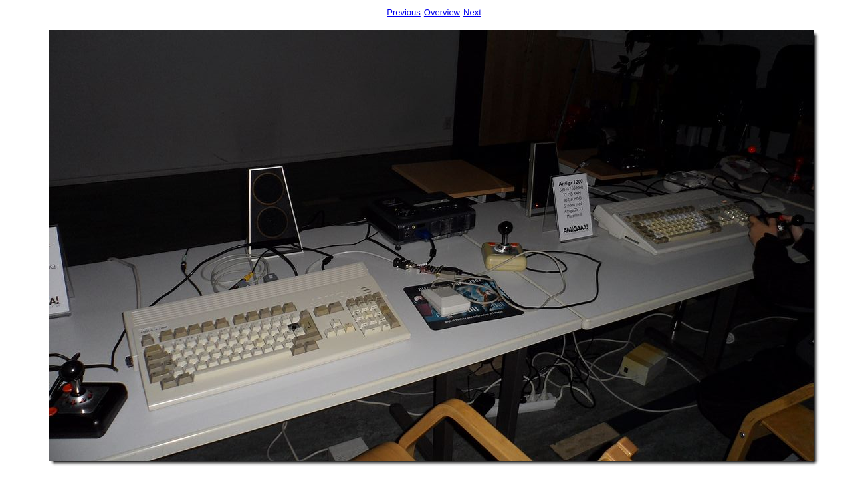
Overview (442, 12)
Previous (404, 12)
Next (472, 12)
